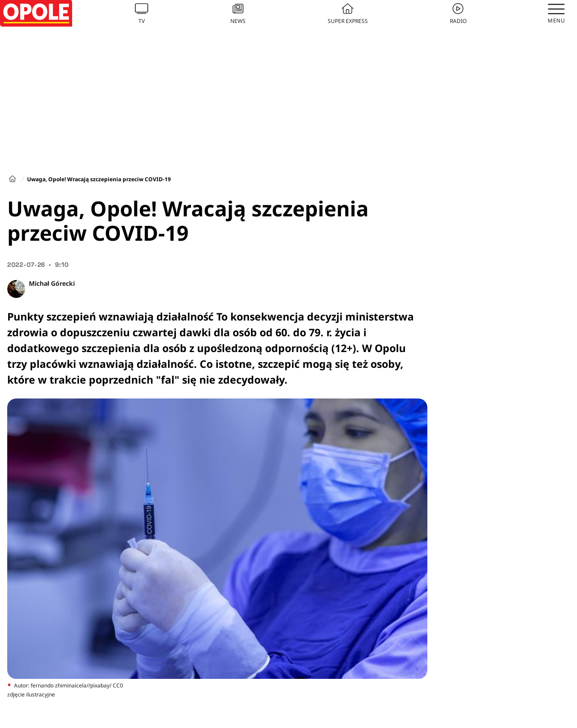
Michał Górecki (52, 283)
